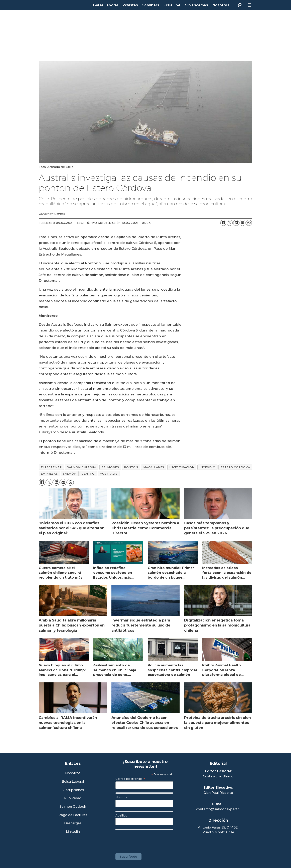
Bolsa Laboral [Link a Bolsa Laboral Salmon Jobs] (73, 782)
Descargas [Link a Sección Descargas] (73, 823)
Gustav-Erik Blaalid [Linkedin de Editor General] (218, 776)
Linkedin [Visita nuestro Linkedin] (73, 832)
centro (88, 474)
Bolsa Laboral (106, 5)
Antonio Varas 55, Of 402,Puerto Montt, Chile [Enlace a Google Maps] (218, 830)
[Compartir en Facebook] (223, 223)
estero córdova (235, 467)
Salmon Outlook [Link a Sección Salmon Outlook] (73, 807)
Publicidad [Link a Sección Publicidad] (73, 798)
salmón (70, 474)
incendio (207, 467)
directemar (51, 467)
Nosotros (221, 5)
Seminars (151, 5)
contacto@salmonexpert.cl (218, 809)
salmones (110, 467)
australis (109, 474)
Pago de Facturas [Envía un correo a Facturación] (73, 815)
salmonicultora (82, 467)
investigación (182, 467)
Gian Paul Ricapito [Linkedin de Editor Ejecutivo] (218, 793)
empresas (49, 474)
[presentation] (146, 840)
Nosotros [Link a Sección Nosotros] (73, 773)
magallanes (154, 467)
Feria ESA (172, 5)
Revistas (130, 5)
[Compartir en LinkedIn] (236, 223)
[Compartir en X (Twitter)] (230, 223)
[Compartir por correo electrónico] (242, 223)
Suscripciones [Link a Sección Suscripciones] (73, 790)
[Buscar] (239, 5)
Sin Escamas (197, 5)
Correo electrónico (130, 779)
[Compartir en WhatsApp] (249, 223)
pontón (131, 467)
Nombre (121, 797)
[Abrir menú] (250, 5)
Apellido (121, 815)
